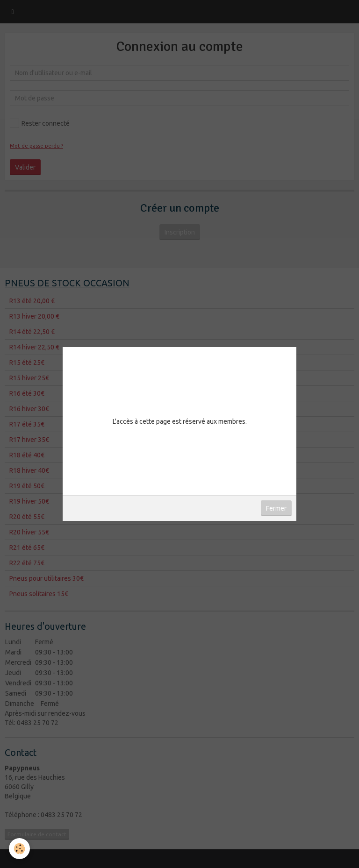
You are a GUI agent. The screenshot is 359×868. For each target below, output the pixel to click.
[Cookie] (20, 849)
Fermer (276, 508)
